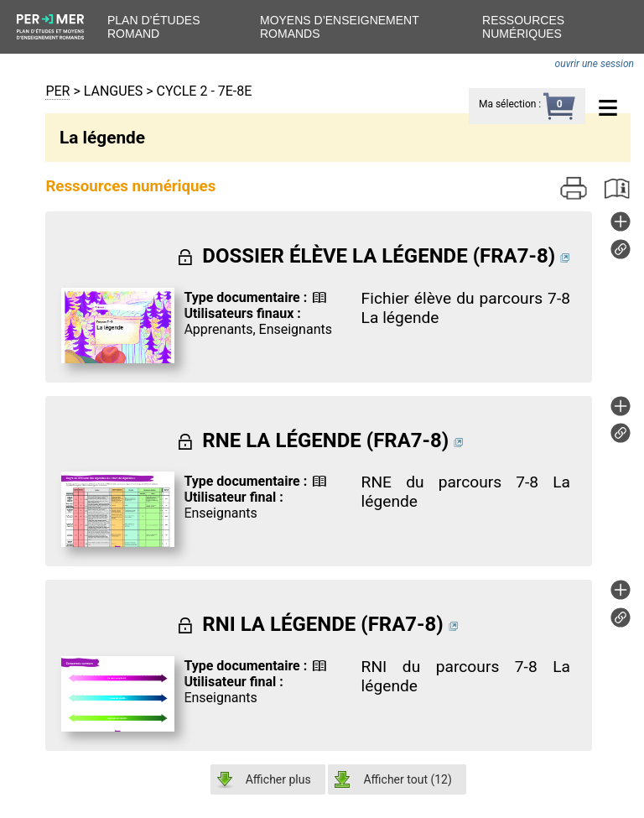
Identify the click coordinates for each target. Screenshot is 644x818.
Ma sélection (507, 104)
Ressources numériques (523, 27)
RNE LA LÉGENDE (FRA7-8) (325, 440)
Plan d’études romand (153, 27)
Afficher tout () (407, 779)
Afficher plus (278, 779)
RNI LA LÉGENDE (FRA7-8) (322, 624)
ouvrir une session (595, 64)
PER (57, 91)
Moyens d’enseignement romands (340, 27)
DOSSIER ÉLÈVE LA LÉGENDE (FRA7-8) (379, 256)
